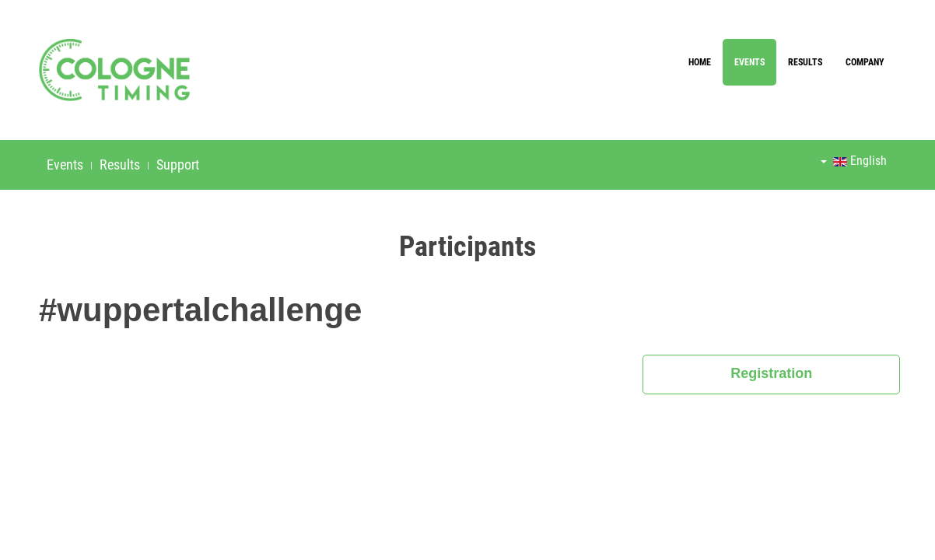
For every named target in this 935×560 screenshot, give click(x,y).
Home (700, 62)
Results (805, 62)
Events (749, 62)
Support (178, 164)
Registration (771, 373)
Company (865, 62)
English (854, 161)
